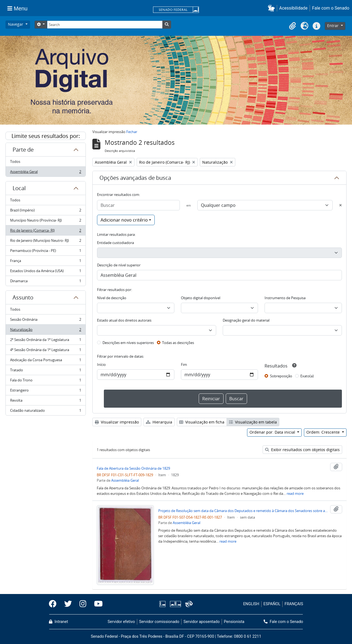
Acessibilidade (294, 8)
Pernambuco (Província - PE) (46, 252)
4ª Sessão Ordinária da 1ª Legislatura (46, 351)
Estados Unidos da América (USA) (46, 272)
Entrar (333, 26)
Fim (184, 364)
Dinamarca (46, 282)
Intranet (58, 622)
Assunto (23, 297)
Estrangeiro (46, 391)
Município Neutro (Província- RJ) (46, 221)
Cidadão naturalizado (46, 411)
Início (101, 364)
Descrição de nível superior (119, 265)
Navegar (16, 24)
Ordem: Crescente (324, 432)
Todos (15, 161)
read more (295, 493)
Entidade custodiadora (115, 243)
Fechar (132, 132)
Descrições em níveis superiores (128, 343)
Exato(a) (307, 376)
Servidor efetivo (121, 622)
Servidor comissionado (159, 622)
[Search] (105, 25)
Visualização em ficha (202, 422)
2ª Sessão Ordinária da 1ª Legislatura (46, 341)
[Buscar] (138, 205)
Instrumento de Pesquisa (285, 298)
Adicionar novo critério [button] (124, 220)
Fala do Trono (46, 381)
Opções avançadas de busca (135, 178)
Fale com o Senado (331, 8)
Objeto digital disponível (201, 298)
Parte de (23, 150)
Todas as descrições (178, 343)
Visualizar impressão (117, 422)
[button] (272, 8)
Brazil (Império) (46, 211)
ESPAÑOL (272, 604)
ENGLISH (251, 604)
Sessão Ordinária (46, 321)
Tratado (46, 371)
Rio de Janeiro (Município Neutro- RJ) (46, 242)
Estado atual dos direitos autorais (124, 320)
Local (19, 188)
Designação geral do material (246, 320)
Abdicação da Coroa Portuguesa (46, 361)
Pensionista (234, 622)
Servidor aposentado (201, 622)
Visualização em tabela (253, 422)
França (46, 262)
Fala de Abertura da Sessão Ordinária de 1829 (133, 468)
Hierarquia (159, 422)
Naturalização (46, 331)
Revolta (46, 402)
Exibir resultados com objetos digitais (302, 450)
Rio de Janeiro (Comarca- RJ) (46, 232)
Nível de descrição (112, 298)
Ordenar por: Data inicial (273, 432)
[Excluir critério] (341, 205)
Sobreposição (281, 376)
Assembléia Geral (46, 173)
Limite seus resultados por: (46, 136)
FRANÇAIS (294, 604)
